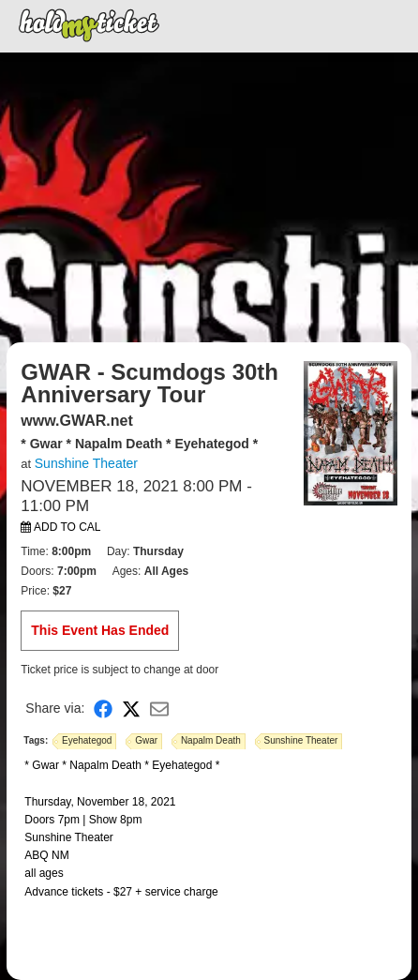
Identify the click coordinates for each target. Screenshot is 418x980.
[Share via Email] (159, 709)
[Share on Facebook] (103, 709)
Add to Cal (60, 527)
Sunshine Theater (86, 463)
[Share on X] (131, 709)
